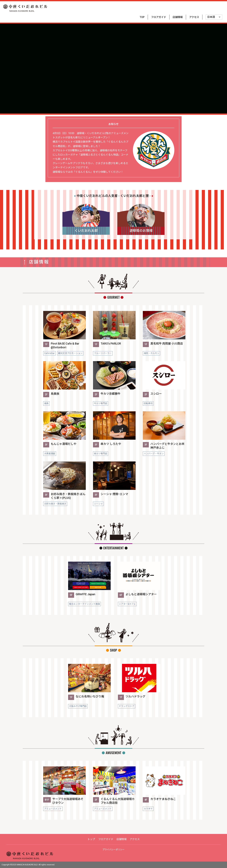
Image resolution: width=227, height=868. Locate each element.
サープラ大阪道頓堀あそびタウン (68, 801)
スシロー (156, 394)
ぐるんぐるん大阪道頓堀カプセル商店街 (118, 801)
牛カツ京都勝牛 (111, 394)
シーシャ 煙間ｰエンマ (114, 494)
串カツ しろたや (111, 444)
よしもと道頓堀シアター (141, 594)
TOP (142, 17)
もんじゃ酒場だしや (64, 444)
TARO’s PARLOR (111, 344)
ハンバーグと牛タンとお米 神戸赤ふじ (167, 446)
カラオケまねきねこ (163, 799)
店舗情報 (178, 17)
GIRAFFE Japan (85, 594)
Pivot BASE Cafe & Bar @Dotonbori (65, 345)
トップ (91, 839)
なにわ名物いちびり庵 (90, 696)
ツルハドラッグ (135, 696)
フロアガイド (159, 17)
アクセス (194, 17)
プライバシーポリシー (113, 850)
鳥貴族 (55, 394)
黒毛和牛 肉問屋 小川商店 (167, 344)
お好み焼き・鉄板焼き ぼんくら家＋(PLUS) (68, 496)
